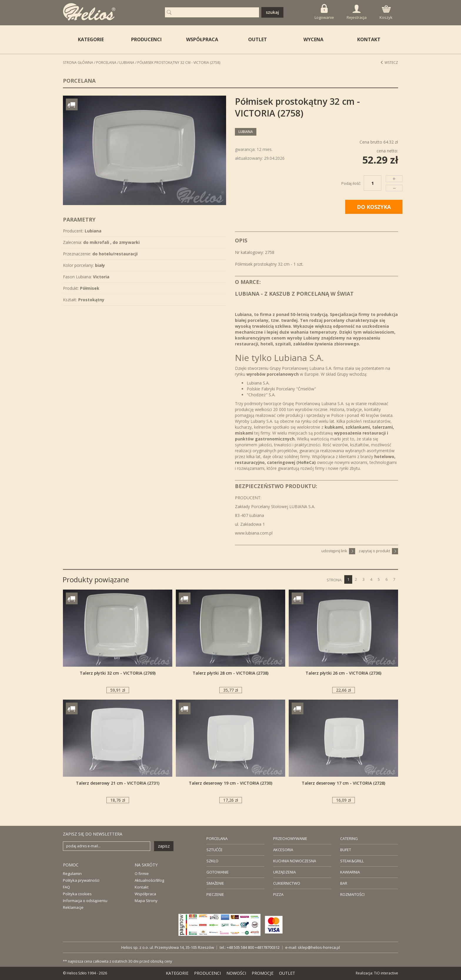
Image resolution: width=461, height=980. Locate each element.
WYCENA (313, 39)
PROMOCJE (263, 973)
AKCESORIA (283, 850)
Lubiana (127, 63)
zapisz (164, 846)
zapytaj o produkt (378, 551)
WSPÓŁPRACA (202, 39)
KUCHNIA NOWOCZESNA (295, 861)
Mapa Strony (146, 901)
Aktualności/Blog (149, 880)
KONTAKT (369, 39)
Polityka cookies (77, 894)
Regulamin (72, 873)
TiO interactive (386, 973)
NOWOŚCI (236, 973)
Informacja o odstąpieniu (85, 901)
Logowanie (324, 12)
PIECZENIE (215, 894)
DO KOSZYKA (374, 207)
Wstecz (389, 63)
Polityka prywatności (81, 880)
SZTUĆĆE (214, 850)
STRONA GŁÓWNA (78, 63)
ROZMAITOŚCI (352, 894)
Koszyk (386, 13)
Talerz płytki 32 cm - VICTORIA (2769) (118, 673)
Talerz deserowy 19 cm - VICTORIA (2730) (230, 783)
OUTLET (258, 39)
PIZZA (278, 894)
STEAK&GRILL (352, 861)
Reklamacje (73, 907)
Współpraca (145, 894)
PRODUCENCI (146, 39)
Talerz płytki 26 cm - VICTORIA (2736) (343, 673)
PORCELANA (217, 838)
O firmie (142, 873)
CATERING (349, 838)
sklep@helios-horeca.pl (319, 947)
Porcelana (106, 63)
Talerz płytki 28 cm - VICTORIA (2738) (230, 673)
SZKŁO (212, 861)
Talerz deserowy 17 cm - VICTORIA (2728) (343, 783)
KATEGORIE (177, 973)
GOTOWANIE (218, 872)
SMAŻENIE (215, 883)
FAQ (66, 887)
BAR (344, 883)
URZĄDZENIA (284, 872)
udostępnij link (338, 551)
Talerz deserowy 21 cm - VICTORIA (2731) (118, 783)
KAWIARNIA (350, 872)
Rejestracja (357, 12)
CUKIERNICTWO (287, 883)
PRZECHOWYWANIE (290, 838)
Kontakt (142, 887)
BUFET (346, 850)
